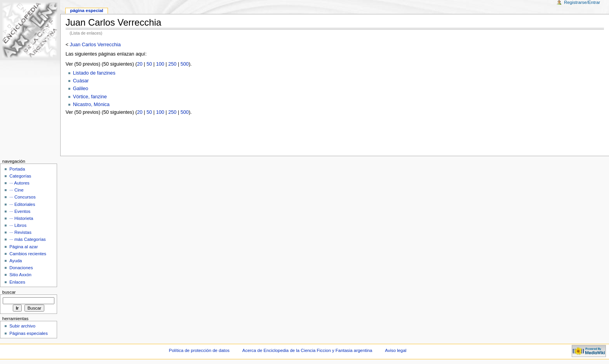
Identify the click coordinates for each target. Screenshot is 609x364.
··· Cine (16, 190)
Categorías (20, 176)
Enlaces (17, 282)
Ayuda (16, 261)
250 (172, 64)
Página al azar (23, 247)
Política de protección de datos (199, 350)
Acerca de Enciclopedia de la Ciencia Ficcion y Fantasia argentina (307, 350)
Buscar (9, 292)
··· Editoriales (22, 204)
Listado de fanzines (94, 73)
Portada (17, 169)
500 (185, 64)
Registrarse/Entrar (582, 2)
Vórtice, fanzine (90, 97)
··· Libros (18, 225)
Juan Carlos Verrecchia (95, 45)
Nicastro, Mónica (91, 104)
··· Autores (19, 183)
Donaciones (21, 268)
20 (140, 64)
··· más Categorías (28, 239)
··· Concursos (22, 197)
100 (160, 64)
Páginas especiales (29, 333)
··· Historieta (21, 218)
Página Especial (86, 10)
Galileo (81, 89)
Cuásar (81, 81)
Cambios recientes (28, 254)
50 (149, 64)
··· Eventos (20, 211)
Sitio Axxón (20, 275)
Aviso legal (396, 350)
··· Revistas (20, 232)
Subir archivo (22, 326)
